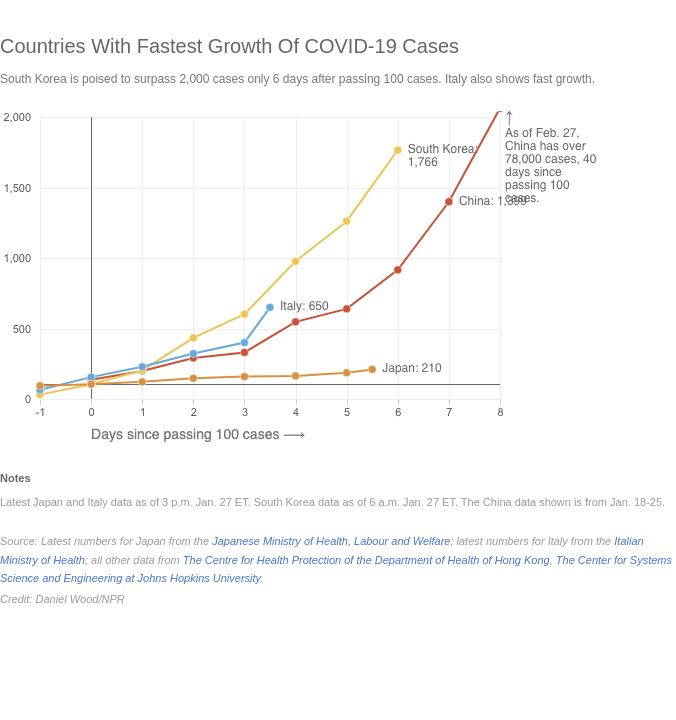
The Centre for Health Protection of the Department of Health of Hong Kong (366, 560)
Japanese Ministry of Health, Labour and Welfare (331, 541)
